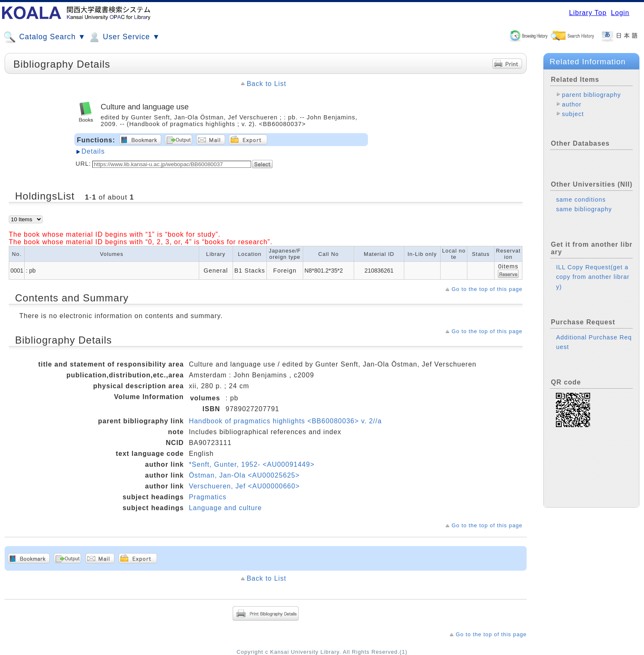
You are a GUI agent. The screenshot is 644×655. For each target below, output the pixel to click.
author (572, 104)
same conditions (581, 200)
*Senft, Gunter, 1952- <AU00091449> (252, 464)
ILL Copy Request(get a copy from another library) (593, 277)
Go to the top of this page (487, 289)
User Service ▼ (124, 37)
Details (93, 151)
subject (573, 114)
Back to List (267, 84)
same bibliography (584, 209)
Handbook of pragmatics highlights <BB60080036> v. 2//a (285, 421)
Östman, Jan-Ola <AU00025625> (244, 475)
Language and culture (225, 508)
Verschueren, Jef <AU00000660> (244, 486)
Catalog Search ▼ (44, 37)
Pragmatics (208, 497)
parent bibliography (591, 95)
